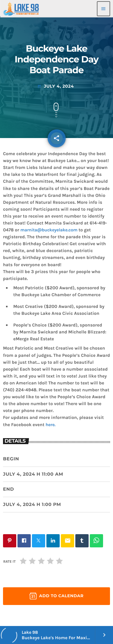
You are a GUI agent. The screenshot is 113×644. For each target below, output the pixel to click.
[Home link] (21, 9)
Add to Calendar (56, 596)
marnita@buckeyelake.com (49, 230)
